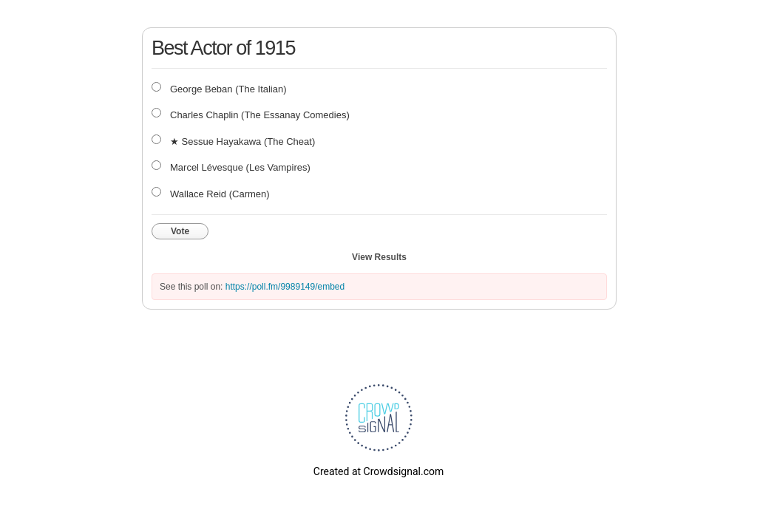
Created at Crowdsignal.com (378, 471)
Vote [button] (180, 231)
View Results (379, 257)
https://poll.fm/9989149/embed (285, 287)
